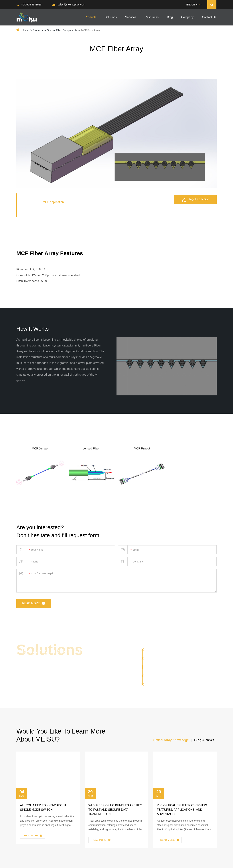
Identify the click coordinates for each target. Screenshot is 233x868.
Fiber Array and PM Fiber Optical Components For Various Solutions (53, 659)
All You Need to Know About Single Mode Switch (43, 807)
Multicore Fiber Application (165, 668)
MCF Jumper (40, 448)
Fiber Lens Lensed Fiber (166, 685)
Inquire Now (195, 200)
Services (131, 17)
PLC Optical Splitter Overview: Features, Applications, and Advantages (182, 810)
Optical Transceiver (159, 677)
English (192, 5)
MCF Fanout (142, 448)
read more (34, 604)
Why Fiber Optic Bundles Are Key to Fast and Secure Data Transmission (115, 810)
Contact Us (209, 17)
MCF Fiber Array (91, 30)
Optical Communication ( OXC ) (168, 660)
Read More (33, 836)
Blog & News (204, 740)
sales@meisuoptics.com (69, 5)
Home (25, 30)
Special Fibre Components (62, 30)
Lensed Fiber (91, 448)
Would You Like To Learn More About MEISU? (61, 735)
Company (187, 17)
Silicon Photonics (158, 651)
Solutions (111, 17)
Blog (170, 17)
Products (91, 17)
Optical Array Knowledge (171, 740)
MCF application (53, 202)
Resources (152, 17)
